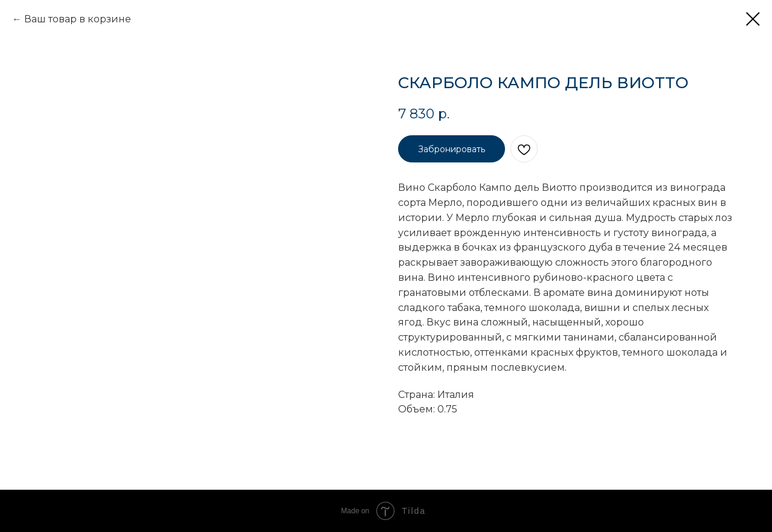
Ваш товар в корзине (78, 19)
